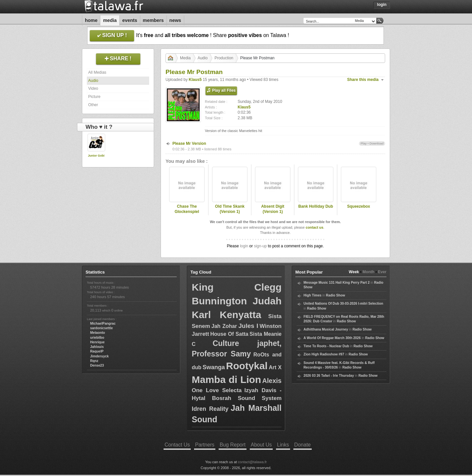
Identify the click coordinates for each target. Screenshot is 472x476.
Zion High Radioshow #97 (324, 354)
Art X (275, 367)
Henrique (97, 342)
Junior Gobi (96, 156)
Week (354, 272)
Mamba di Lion (226, 380)
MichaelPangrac (103, 324)
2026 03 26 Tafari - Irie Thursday (329, 376)
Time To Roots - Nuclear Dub (326, 346)
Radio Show (335, 295)
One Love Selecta (217, 390)
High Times (313, 295)
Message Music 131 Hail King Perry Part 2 (337, 283)
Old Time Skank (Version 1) (230, 209)
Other (93, 105)
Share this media (363, 80)
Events (130, 20)
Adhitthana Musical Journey (326, 329)
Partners (205, 445)
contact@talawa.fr (252, 462)
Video (93, 88)
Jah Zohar (224, 326)
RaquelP (97, 351)
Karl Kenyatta (226, 315)
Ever (382, 272)
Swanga (214, 367)
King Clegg (237, 287)
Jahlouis (97, 347)
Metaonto (98, 333)
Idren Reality (210, 409)
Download (376, 143)
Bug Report (233, 445)
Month (368, 272)
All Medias (97, 72)
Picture (94, 97)
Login (382, 5)
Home (91, 20)
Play (364, 143)
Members (153, 20)
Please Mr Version (189, 143)
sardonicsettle (101, 328)
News (175, 20)
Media (110, 20)
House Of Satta (229, 334)
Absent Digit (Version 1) (273, 209)
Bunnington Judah (237, 301)
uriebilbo (97, 338)
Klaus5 (195, 80)
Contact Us (177, 445)
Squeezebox (359, 206)
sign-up (260, 246)
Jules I (248, 326)
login (244, 246)
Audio (93, 81)
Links (283, 445)
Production (224, 58)
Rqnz (94, 361)
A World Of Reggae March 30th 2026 (332, 338)
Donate (303, 445)
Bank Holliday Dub (316, 206)
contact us (314, 227)
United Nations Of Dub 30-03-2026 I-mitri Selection (343, 304)
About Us (261, 445)
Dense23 (97, 365)
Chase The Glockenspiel (187, 209)
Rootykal (247, 366)
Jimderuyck (99, 356)
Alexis (272, 381)
